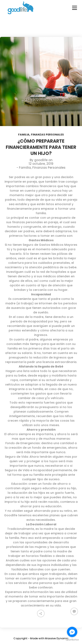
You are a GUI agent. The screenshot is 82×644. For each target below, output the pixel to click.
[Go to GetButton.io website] (72, 640)
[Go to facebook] (72, 632)
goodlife (41, 160)
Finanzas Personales (47, 135)
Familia (24, 135)
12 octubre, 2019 (41, 164)
